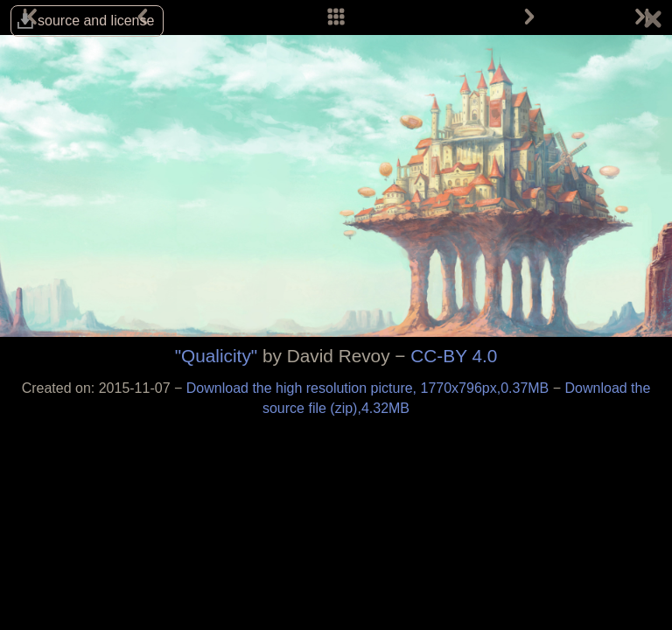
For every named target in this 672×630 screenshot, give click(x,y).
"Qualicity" (217, 356)
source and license (96, 21)
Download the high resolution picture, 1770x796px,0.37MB (370, 388)
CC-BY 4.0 (454, 356)
